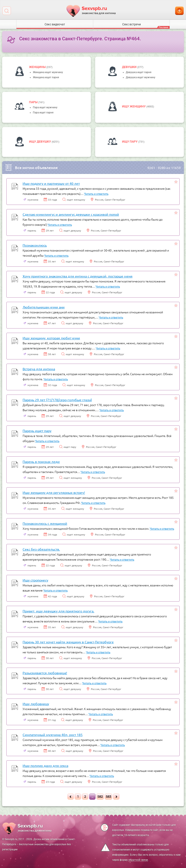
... (92, 797)
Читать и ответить (96, 194)
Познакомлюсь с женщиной (45, 523)
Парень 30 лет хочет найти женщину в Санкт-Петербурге (68, 642)
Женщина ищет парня (46, 77)
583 (108, 797)
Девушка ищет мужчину (141, 77)
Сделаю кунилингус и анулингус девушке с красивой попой (71, 214)
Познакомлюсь (35, 245)
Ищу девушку (40, 142)
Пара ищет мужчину (45, 107)
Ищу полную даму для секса (45, 765)
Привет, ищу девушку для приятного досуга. (58, 611)
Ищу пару (130, 142)
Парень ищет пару (37, 431)
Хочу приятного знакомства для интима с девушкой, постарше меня (78, 276)
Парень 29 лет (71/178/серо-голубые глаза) (57, 400)
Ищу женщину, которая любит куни (51, 338)
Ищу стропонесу (35, 580)
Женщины (38, 67)
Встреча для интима (39, 369)
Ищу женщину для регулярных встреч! (54, 492)
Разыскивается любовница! (45, 673)
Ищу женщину (134, 106)
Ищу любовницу (36, 704)
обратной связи (138, 860)
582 (100, 797)
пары (34, 102)
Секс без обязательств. (41, 549)
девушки (130, 67)
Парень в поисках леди (41, 461)
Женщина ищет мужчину (48, 72)
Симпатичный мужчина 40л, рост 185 (53, 735)
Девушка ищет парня (139, 72)
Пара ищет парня (43, 113)
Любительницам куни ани (44, 307)
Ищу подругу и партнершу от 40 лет (51, 183)
